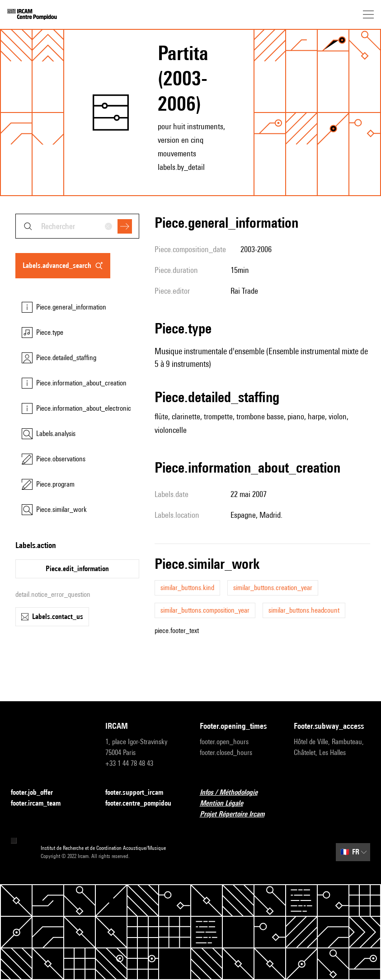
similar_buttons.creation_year (273, 588)
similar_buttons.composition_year (205, 610)
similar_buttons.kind (187, 588)
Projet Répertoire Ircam (238, 814)
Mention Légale (227, 804)
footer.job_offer (37, 793)
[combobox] (77, 226)
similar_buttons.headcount (304, 610)
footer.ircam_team (41, 804)
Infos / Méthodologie (234, 793)
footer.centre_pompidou (143, 804)
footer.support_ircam (140, 793)
